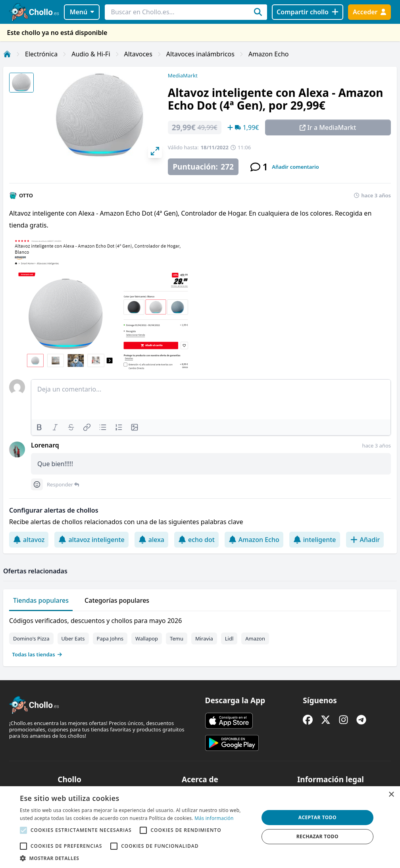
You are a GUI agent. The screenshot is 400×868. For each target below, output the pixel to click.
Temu (177, 638)
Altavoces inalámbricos (200, 54)
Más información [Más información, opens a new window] (214, 818)
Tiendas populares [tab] (41, 600)
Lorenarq (45, 445)
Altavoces (138, 54)
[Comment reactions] (37, 484)
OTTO (26, 195)
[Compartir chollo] (307, 12)
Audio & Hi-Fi (91, 54)
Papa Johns (110, 638)
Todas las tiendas (37, 654)
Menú (82, 12)
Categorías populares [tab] (117, 600)
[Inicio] (7, 54)
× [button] (391, 795)
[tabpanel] (200, 636)
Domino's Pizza (31, 638)
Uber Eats (73, 638)
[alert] (200, 827)
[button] (136, 858)
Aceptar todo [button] (317, 817)
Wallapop (147, 638)
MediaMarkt (183, 75)
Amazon (255, 638)
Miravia (204, 638)
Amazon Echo (269, 54)
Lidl (229, 638)
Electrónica (41, 54)
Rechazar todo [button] (317, 836)
